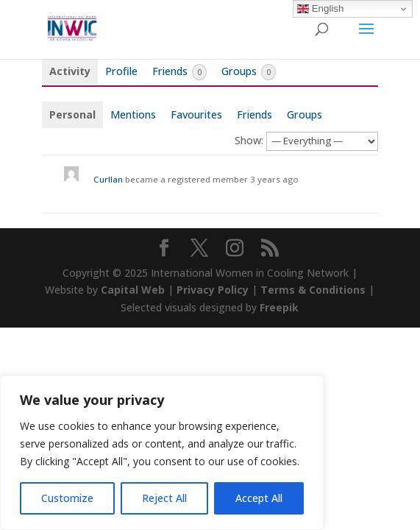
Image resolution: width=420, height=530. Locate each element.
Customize (67, 498)
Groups (249, 72)
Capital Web (133, 290)
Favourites (196, 114)
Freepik (279, 307)
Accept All (259, 498)
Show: (249, 140)
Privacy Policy (213, 290)
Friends (179, 72)
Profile (121, 71)
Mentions (133, 114)
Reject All (164, 498)
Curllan (108, 179)
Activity (70, 71)
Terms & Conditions (313, 290)
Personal (72, 114)
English (320, 9)
